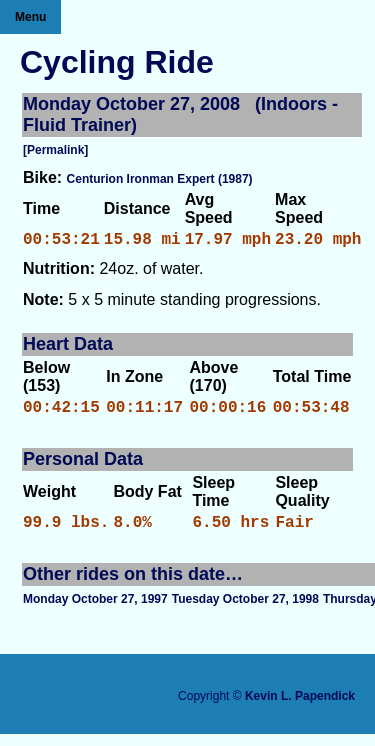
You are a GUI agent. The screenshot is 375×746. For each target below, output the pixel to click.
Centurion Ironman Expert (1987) (160, 179)
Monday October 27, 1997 (95, 611)
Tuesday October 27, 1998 (245, 611)
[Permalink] (55, 150)
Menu (30, 17)
